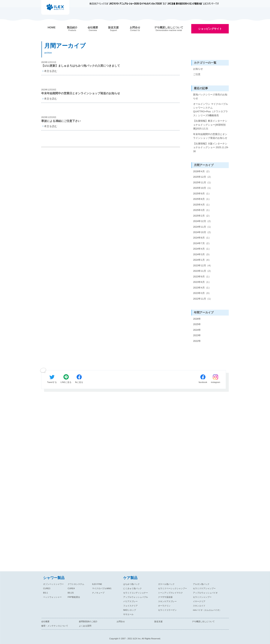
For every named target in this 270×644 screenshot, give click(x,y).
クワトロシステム (76, 584)
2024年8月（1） (202, 238)
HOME (52, 27)
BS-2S (71, 593)
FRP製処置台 (74, 597)
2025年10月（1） (203, 188)
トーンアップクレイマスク (170, 593)
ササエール (128, 614)
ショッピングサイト (210, 29)
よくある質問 (85, 626)
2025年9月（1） (202, 194)
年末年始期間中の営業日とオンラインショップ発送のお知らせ (210, 136)
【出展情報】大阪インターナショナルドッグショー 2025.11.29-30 (211, 147)
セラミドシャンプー (202, 597)
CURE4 (71, 588)
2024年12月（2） (203, 221)
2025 (196, 324)
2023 (196, 335)
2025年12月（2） (203, 177)
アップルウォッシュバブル (136, 597)
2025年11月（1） (203, 182)
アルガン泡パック (201, 584)
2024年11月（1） (203, 227)
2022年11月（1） (203, 299)
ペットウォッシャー (52, 597)
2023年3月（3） (202, 293)
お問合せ (121, 621)
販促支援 (158, 621)
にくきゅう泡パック (132, 588)
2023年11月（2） (203, 271)
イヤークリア (199, 601)
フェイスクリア (130, 606)
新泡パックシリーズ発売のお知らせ (210, 96)
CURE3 (47, 588)
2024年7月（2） (202, 243)
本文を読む (51, 71)
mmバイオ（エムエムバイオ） (207, 610)
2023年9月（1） (202, 277)
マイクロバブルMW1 (102, 588)
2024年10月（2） (203, 232)
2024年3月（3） (202, 254)
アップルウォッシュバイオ (205, 593)
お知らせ (198, 69)
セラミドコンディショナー (136, 593)
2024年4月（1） (202, 249)
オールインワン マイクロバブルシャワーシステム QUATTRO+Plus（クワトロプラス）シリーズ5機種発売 (211, 110)
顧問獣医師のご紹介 (88, 621)
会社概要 (45, 621)
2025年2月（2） (202, 216)
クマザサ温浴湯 (165, 597)
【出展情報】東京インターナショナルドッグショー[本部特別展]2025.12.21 (210, 125)
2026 (196, 319)
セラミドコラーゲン (167, 610)
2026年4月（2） (202, 171)
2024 (196, 330)
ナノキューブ (98, 593)
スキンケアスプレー (167, 601)
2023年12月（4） (203, 265)
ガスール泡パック (166, 584)
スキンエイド (199, 606)
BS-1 (45, 593)
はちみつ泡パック (131, 584)
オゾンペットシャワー (53, 584)
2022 (196, 341)
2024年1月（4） (202, 260)
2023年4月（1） (202, 288)
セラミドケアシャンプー (204, 588)
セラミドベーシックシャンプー (172, 588)
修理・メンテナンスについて (55, 626)
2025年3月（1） (202, 210)
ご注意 (197, 74)
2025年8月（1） (202, 199)
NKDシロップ (130, 610)
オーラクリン (164, 606)
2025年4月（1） (202, 205)
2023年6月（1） (202, 282)
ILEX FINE (97, 584)
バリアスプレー (130, 601)
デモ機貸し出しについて (203, 621)
